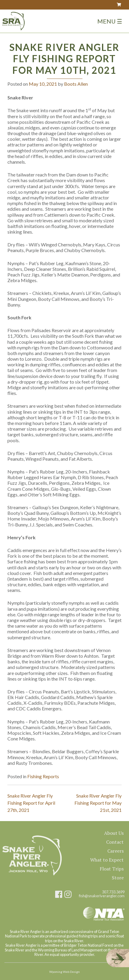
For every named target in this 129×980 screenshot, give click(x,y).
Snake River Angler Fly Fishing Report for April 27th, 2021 (31, 803)
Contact (115, 842)
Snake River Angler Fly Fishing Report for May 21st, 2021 (98, 803)
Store (118, 878)
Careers (116, 851)
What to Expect (107, 860)
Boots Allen (76, 84)
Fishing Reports (43, 776)
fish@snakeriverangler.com (102, 896)
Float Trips (112, 869)
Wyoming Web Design (64, 972)
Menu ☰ (110, 21)
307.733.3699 (113, 892)
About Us (114, 833)
